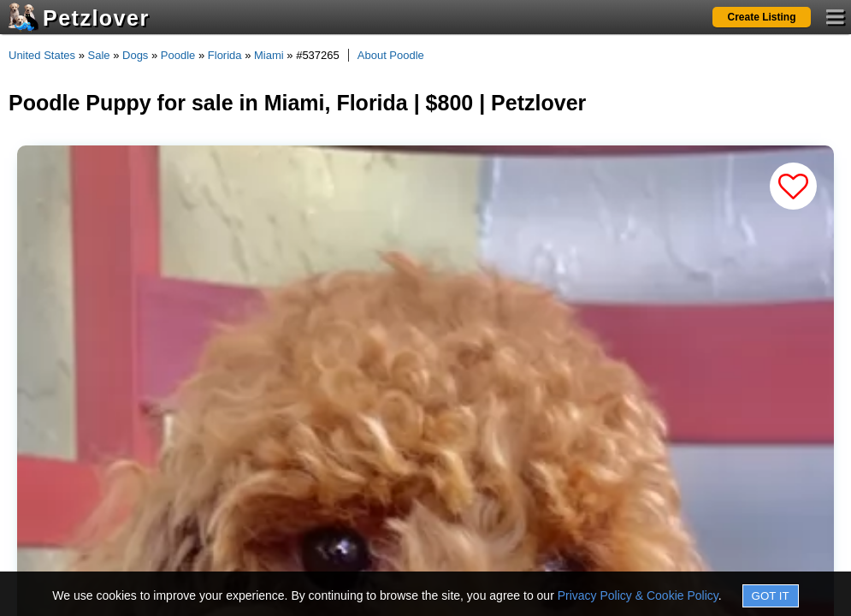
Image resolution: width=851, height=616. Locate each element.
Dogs (135, 55)
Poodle (178, 55)
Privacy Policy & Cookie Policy (638, 595)
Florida (225, 55)
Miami (269, 55)
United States (42, 55)
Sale (99, 55)
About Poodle (391, 55)
